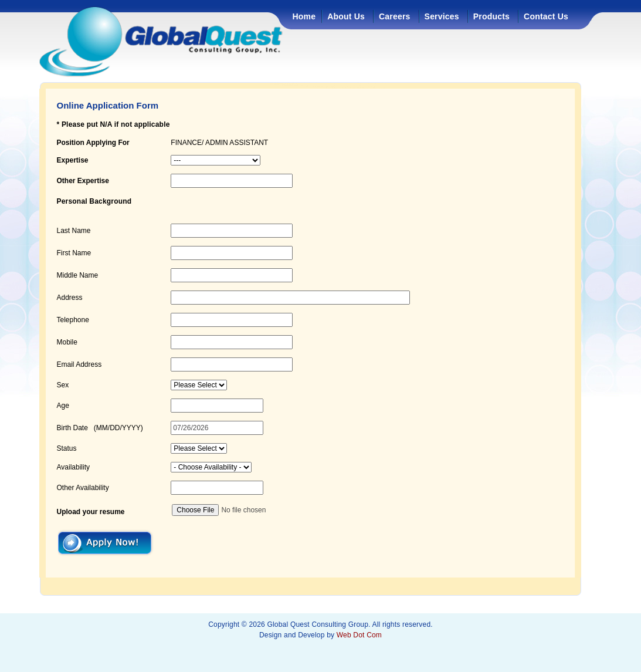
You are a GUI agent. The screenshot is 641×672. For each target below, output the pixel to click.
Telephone (73, 320)
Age (63, 406)
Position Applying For (93, 143)
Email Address (79, 364)
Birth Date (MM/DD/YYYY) (100, 428)
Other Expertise (83, 181)
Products (491, 16)
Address (70, 298)
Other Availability (83, 488)
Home (304, 16)
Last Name (74, 231)
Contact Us (546, 16)
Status (67, 448)
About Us (346, 16)
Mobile (67, 342)
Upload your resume (91, 512)
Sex (63, 385)
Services (442, 16)
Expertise (73, 160)
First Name (74, 253)
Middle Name (78, 275)
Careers (395, 16)
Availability (73, 467)
